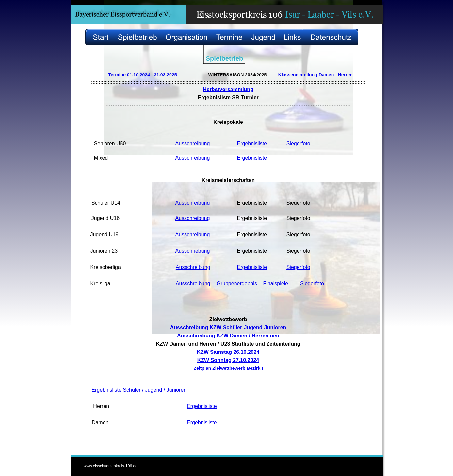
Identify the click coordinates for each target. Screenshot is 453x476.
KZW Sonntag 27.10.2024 (228, 360)
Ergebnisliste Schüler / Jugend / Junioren (139, 390)
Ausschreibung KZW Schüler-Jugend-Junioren (228, 328)
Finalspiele (276, 283)
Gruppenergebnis (237, 283)
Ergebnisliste (252, 144)
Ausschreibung (193, 144)
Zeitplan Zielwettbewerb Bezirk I (228, 368)
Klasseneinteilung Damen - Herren (315, 75)
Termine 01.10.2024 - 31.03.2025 (142, 75)
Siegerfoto (298, 144)
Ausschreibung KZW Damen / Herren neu (228, 336)
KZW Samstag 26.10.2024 (228, 352)
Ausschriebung (193, 251)
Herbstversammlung (228, 89)
